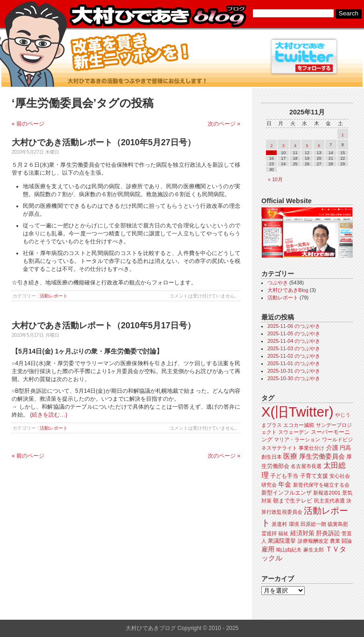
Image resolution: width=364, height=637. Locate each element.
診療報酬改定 (313, 541)
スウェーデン (294, 432)
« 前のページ (28, 124)
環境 (294, 524)
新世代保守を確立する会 (321, 485)
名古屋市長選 (306, 466)
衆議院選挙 (282, 541)
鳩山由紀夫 (289, 550)
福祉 (283, 533)
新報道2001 (327, 493)
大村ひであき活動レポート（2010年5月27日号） (104, 142)
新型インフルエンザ (287, 493)
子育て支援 (314, 476)
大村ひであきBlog (288, 290)
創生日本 (272, 457)
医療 (290, 456)
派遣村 (279, 524)
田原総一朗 (313, 524)
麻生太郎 (314, 550)
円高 (345, 448)
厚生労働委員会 (322, 457)
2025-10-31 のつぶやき (294, 371)
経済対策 (302, 533)
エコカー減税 (299, 425)
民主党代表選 (329, 501)
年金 (285, 485)
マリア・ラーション (297, 439)
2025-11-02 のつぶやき (294, 356)
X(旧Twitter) (297, 412)
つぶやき (278, 283)
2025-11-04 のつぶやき (294, 341)
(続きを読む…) (49, 415)
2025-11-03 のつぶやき (294, 348)
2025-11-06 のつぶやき (294, 326)
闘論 (347, 541)
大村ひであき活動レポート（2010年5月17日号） (104, 326)
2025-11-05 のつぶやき (294, 333)
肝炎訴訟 (328, 533)
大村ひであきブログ (157, 16)
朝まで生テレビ (293, 501)
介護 (332, 448)
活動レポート (54, 296)
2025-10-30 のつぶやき (294, 378)
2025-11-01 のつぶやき (294, 363)
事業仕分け (311, 448)
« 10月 (275, 179)
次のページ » (224, 124)
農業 (335, 541)
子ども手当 (284, 476)
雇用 (268, 549)
